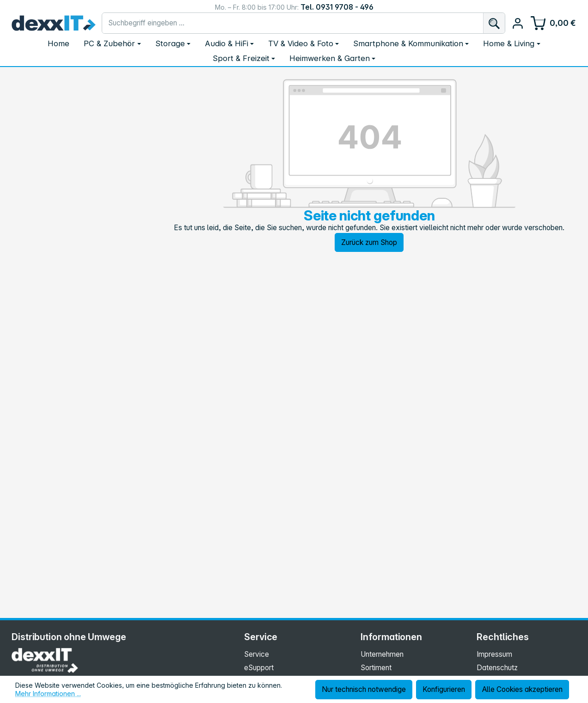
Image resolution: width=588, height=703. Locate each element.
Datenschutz (497, 668)
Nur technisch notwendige (364, 689)
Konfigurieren (444, 689)
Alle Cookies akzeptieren (522, 689)
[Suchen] (494, 23)
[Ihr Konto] (518, 23)
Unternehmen (382, 654)
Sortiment (376, 668)
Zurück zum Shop (369, 242)
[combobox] (293, 23)
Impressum (494, 654)
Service (257, 654)
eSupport (259, 668)
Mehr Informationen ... (48, 694)
